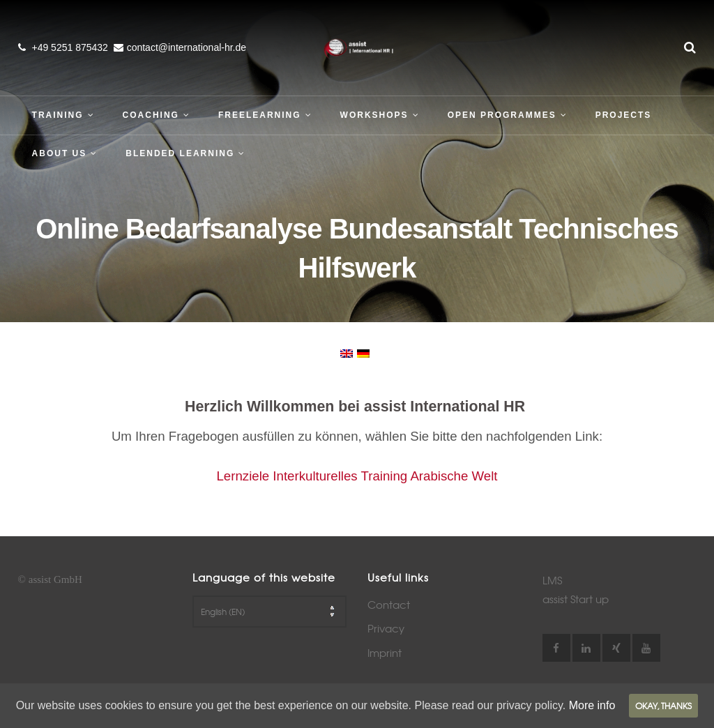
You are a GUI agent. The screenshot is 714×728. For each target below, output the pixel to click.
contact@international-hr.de (187, 47)
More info (592, 705)
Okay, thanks (663, 706)
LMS (552, 580)
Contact (389, 605)
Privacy (386, 628)
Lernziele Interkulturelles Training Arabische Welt (357, 476)
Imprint (385, 653)
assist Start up (576, 599)
